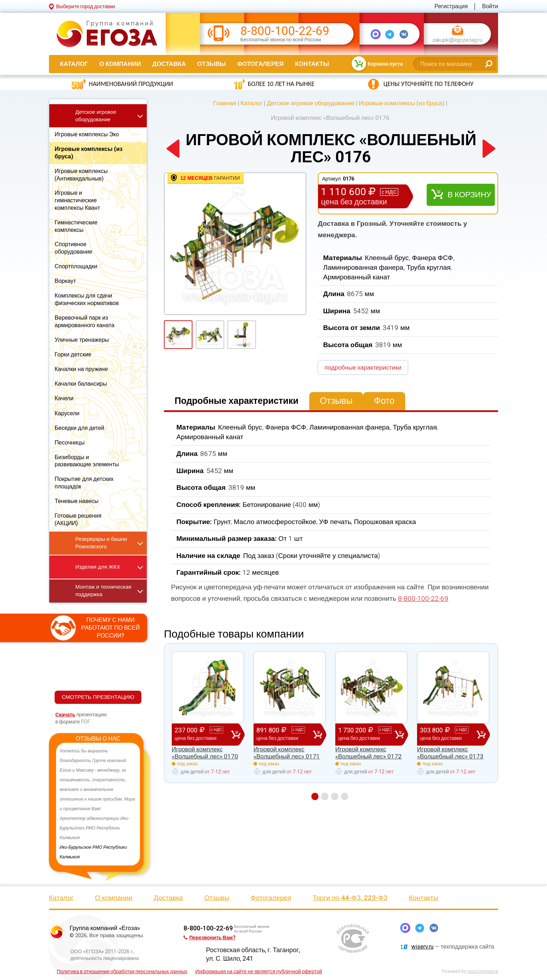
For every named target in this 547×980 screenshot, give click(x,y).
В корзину (469, 195)
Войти (490, 6)
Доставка (169, 64)
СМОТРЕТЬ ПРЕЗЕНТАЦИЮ (98, 697)
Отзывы (211, 64)
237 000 (203, 734)
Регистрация (451, 6)
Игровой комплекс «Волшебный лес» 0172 (368, 753)
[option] (98, 804)
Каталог (74, 64)
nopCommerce (483, 971)
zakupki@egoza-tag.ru (457, 40)
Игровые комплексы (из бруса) (402, 103)
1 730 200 (366, 734)
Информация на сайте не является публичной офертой (259, 971)
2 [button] (325, 796)
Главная (225, 103)
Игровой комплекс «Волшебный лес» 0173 (450, 753)
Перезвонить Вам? (210, 938)
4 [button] (345, 796)
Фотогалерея (260, 64)
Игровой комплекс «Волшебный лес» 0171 (287, 753)
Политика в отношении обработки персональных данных (122, 971)
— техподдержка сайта (453, 947)
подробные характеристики (363, 367)
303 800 (448, 734)
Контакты (312, 64)
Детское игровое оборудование (310, 103)
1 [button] (315, 796)
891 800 (285, 734)
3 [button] (335, 796)
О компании (120, 64)
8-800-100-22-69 (285, 31)
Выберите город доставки (86, 6)
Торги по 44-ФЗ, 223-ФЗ (350, 898)
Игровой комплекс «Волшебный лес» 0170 (205, 753)
